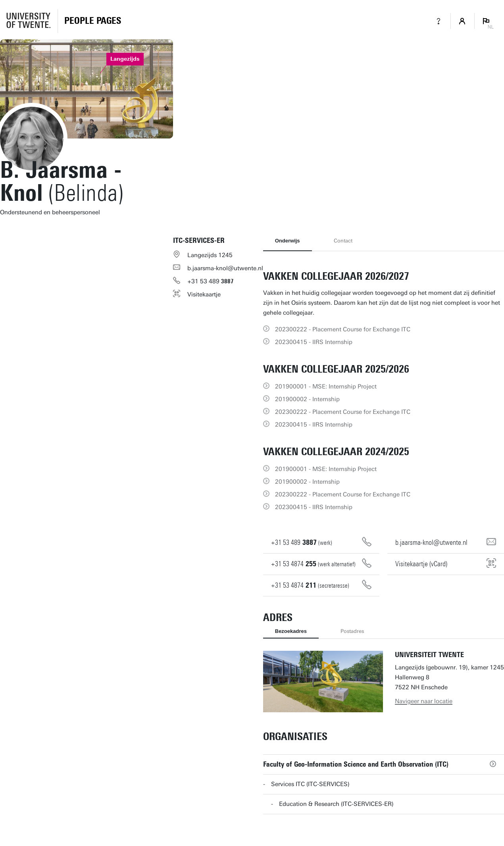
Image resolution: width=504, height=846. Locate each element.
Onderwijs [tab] (288, 241)
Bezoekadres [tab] (291, 631)
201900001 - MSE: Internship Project (326, 386)
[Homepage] (93, 21)
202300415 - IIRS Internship (314, 342)
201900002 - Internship (307, 399)
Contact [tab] (343, 241)
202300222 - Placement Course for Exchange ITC (343, 329)
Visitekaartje (204, 294)
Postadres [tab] (352, 631)
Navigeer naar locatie (424, 701)
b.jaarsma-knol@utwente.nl (225, 268)
